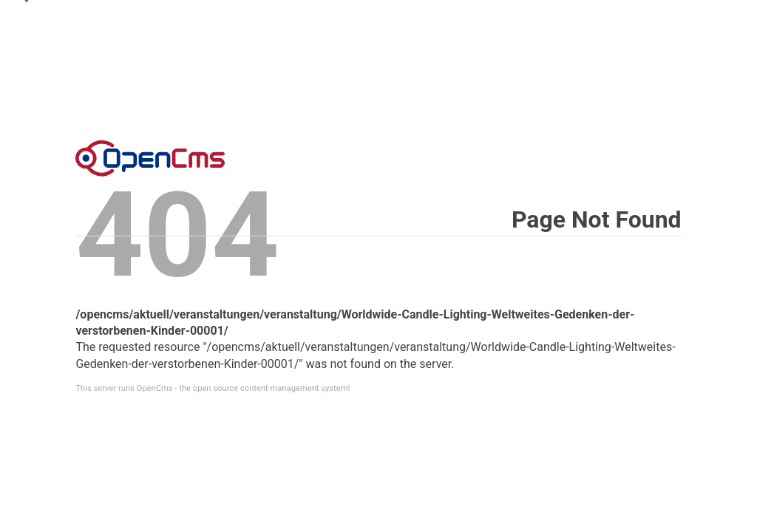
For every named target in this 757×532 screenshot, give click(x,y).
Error (150, 158)
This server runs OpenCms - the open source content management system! (213, 388)
